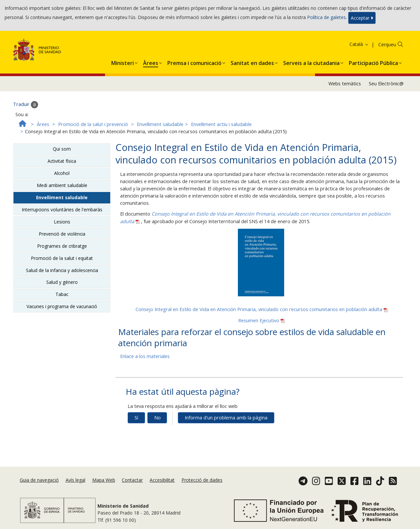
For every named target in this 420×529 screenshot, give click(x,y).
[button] (123, 62)
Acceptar (362, 18)
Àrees (43, 124)
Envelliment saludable (160, 124)
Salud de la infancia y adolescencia (62, 270)
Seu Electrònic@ (386, 84)
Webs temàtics (345, 84)
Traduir (26, 105)
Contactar (132, 480)
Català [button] (359, 44)
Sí (136, 418)
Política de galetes (326, 17)
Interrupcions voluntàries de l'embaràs (62, 210)
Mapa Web (104, 480)
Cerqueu (387, 44)
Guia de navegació (39, 480)
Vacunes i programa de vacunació (62, 306)
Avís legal (75, 480)
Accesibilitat (162, 480)
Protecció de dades (202, 480)
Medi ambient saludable (62, 185)
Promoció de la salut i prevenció (93, 124)
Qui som (62, 149)
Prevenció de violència (62, 234)
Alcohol (62, 173)
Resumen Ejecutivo (262, 320)
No (157, 418)
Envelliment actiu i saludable (221, 124)
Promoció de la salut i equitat (62, 258)
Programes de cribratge (62, 246)
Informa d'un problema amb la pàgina (226, 418)
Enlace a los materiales (145, 356)
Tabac (62, 294)
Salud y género (62, 282)
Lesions (62, 222)
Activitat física (62, 161)
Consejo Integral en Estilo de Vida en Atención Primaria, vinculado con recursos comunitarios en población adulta (262, 309)
